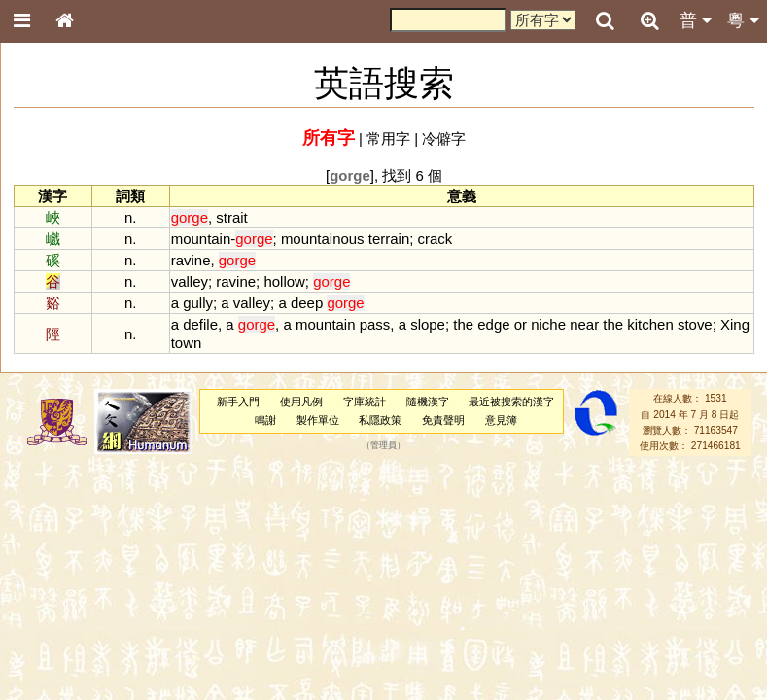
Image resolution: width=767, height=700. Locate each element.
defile (200, 324)
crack (436, 239)
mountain (201, 239)
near (584, 324)
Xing (735, 324)
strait (231, 217)
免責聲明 (443, 420)
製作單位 (318, 420)
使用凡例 (301, 402)
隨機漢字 (428, 402)
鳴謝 (265, 420)
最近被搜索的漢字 (511, 402)
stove (695, 324)
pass (375, 324)
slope (428, 324)
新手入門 (238, 402)
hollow (284, 281)
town (187, 343)
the (463, 324)
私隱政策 (380, 420)
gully (198, 303)
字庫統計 (365, 402)
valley (190, 281)
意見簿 (501, 420)
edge (493, 324)
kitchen (650, 324)
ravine (191, 260)
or (521, 324)
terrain (389, 239)
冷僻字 (444, 139)
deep (307, 303)
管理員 (383, 446)
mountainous (323, 239)
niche (548, 324)
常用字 (388, 139)
